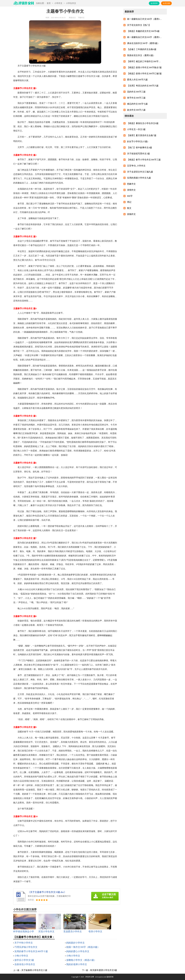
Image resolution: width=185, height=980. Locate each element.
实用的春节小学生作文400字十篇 (31, 951)
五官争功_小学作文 (136, 166)
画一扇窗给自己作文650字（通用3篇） (145, 37)
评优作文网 (90, 977)
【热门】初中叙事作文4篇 (140, 148)
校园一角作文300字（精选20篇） (83, 947)
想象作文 (131, 184)
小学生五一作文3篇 (136, 129)
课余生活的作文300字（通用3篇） (143, 43)
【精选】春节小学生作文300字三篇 (144, 160)
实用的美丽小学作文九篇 (139, 178)
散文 (129, 208)
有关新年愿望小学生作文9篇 (104, 970)
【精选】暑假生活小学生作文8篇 (143, 123)
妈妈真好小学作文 (75, 943)
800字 (130, 196)
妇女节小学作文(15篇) (138, 141)
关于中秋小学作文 (24, 943)
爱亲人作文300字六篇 (137, 80)
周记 (129, 202)
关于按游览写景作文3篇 (138, 154)
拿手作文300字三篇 (136, 98)
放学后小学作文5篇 (24, 960)
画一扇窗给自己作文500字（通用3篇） (145, 19)
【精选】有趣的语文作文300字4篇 (143, 31)
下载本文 (81, 18)
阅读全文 (72, 18)
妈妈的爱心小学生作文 (78, 951)
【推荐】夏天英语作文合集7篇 (142, 135)
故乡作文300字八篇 (136, 110)
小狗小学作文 (21, 956)
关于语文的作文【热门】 (139, 25)
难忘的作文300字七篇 (137, 104)
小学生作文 (71, 3)
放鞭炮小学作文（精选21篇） (81, 960)
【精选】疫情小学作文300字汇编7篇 (144, 74)
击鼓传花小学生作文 (25, 964)
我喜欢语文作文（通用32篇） (141, 55)
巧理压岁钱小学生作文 (26, 947)
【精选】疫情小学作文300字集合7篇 (144, 67)
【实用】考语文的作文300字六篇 (143, 86)
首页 (49, 3)
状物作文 (131, 214)
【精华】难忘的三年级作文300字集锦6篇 (145, 61)
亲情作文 (131, 190)
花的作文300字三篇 (136, 92)
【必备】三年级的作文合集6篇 (142, 49)
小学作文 (58, 3)
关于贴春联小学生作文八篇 (34, 970)
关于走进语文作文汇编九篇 (140, 172)
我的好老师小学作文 (77, 964)
